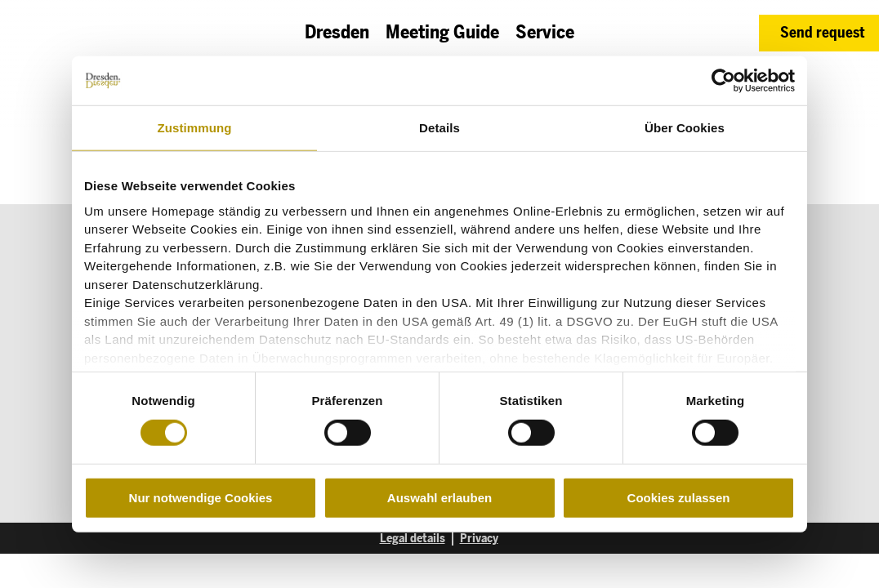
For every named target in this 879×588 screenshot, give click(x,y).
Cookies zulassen (679, 498)
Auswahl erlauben (439, 498)
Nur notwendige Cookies (201, 498)
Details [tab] (439, 128)
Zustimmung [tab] (195, 128)
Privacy (479, 538)
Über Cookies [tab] (685, 128)
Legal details (413, 538)
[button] (819, 33)
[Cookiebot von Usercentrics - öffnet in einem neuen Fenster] (723, 81)
